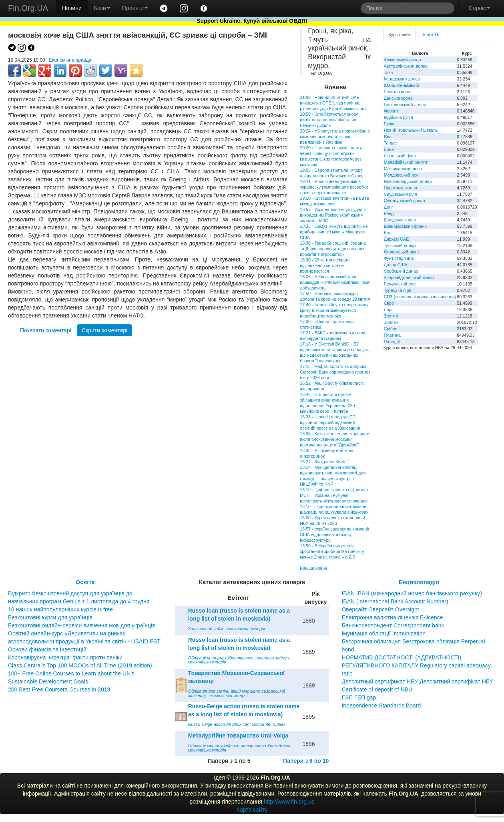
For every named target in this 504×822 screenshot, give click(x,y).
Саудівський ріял (401, 194)
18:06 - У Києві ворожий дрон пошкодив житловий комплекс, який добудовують (335, 282)
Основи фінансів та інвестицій (47, 649)
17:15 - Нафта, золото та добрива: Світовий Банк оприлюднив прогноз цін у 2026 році (335, 372)
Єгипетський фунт (402, 252)
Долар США (396, 265)
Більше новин (313, 568)
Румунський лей (400, 284)
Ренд (389, 213)
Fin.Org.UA (28, 8)
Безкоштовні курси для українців (50, 617)
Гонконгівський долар (405, 105)
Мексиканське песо (403, 169)
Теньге (391, 143)
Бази (102, 8)
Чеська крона (397, 92)
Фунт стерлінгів (399, 258)
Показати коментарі (46, 330)
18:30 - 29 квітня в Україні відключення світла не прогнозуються (325, 265)
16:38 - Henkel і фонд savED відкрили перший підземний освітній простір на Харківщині (330, 422)
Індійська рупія (399, 117)
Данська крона (398, 98)
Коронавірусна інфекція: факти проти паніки (65, 657)
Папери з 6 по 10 (306, 761)
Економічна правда (70, 60)
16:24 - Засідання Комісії (324, 462)
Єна (388, 137)
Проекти (135, 8)
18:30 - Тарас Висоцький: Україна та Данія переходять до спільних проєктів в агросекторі (333, 249)
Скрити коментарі (104, 330)
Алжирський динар (403, 60)
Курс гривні (400, 34)
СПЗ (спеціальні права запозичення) (420, 297)
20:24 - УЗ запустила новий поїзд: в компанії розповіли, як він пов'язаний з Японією (335, 137)
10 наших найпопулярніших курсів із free (60, 609)
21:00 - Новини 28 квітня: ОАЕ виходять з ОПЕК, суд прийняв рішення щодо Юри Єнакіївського (333, 103)
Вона (389, 149)
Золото (391, 322)
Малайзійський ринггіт (406, 162)
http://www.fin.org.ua (289, 802)
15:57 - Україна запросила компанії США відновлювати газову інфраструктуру (334, 535)
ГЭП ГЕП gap (359, 697)
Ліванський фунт (400, 156)
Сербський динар (401, 271)
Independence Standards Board (381, 705)
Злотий (391, 316)
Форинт (391, 111)
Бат (388, 233)
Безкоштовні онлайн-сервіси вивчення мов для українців (82, 625)
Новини (72, 8)
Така (389, 72)
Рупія (389, 124)
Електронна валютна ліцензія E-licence (392, 617)
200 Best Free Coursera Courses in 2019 (59, 689)
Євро (389, 303)
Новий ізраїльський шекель (411, 130)
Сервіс (479, 8)
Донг (389, 207)
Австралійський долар (406, 66)
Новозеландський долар (408, 181)
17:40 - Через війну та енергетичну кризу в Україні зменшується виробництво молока (334, 310)
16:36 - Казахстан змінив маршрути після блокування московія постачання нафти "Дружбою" (335, 439)
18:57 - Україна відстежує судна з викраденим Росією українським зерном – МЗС (333, 215)
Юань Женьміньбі (402, 85)
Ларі (388, 310)
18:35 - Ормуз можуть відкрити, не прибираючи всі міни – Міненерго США (334, 232)
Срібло (391, 329)
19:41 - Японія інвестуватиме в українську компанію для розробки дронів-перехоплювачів (334, 187)
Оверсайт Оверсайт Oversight (380, 609)
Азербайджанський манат (409, 277)
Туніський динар (400, 245)
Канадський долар (402, 79)
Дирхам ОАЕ (397, 239)
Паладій (392, 342)
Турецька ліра (398, 290)
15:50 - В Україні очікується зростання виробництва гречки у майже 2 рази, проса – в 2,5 (332, 551)
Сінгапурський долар (405, 201)
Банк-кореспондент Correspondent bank (393, 625)
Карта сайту (252, 810)
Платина (392, 335)
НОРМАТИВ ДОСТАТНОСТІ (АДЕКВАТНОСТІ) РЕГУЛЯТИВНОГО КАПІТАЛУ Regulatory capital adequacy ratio (416, 665)
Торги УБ (431, 34)
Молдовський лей (401, 175)
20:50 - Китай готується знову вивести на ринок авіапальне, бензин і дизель (329, 120)
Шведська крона (400, 220)
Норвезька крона (401, 188)
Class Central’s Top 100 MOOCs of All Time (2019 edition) (80, 665)
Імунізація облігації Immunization (384, 633)
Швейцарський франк (405, 226)
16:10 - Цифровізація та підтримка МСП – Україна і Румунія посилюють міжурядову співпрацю (334, 495)
